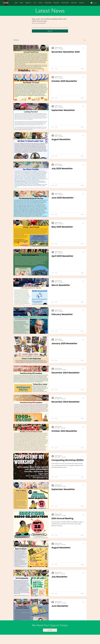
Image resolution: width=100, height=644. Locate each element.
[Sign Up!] (50, 31)
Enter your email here (39, 23)
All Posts (16, 40)
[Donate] (50, 630)
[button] (85, 40)
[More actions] (84, 48)
